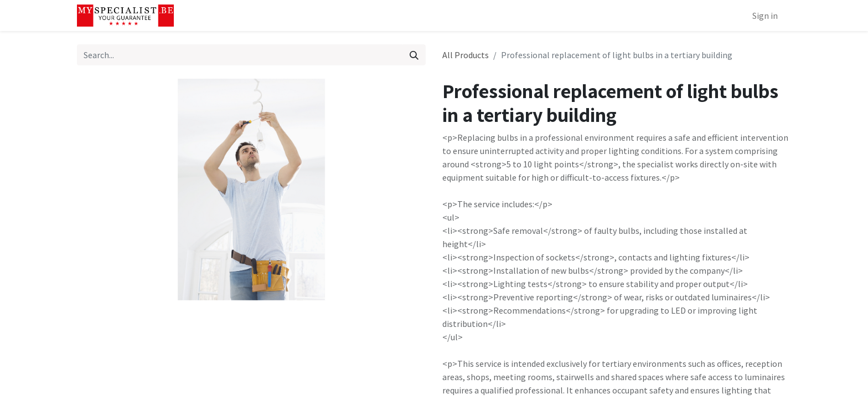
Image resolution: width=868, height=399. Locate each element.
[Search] (414, 55)
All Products (466, 55)
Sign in (765, 16)
